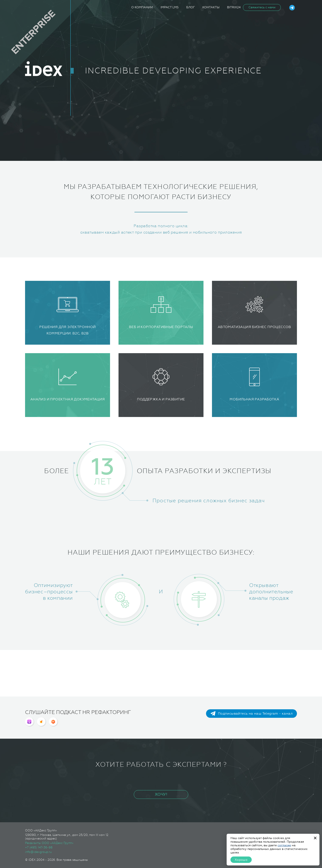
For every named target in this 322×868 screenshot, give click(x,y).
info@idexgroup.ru (38, 852)
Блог (191, 7)
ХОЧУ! (161, 794)
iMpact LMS (170, 7)
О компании (142, 7)
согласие (284, 845)
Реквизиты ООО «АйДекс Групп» (49, 843)
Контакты (211, 7)
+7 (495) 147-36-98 (39, 847)
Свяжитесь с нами (262, 7)
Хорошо (241, 860)
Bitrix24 (234, 7)
